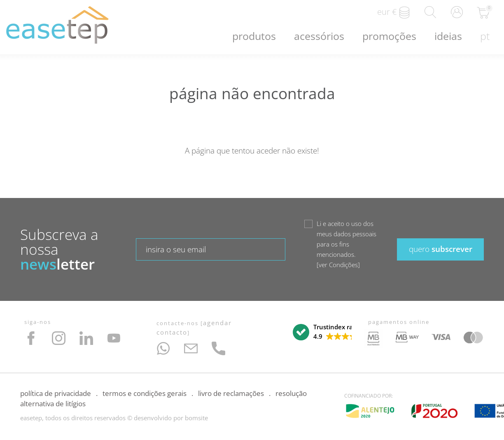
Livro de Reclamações (231, 393)
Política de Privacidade (56, 393)
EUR (394, 12)
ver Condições (338, 265)
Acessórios (319, 36)
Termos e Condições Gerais (145, 393)
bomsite (196, 418)
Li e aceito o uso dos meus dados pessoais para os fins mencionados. (346, 245)
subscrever (441, 249)
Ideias (448, 36)
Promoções (389, 36)
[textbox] (211, 249)
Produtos (254, 36)
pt (485, 36)
